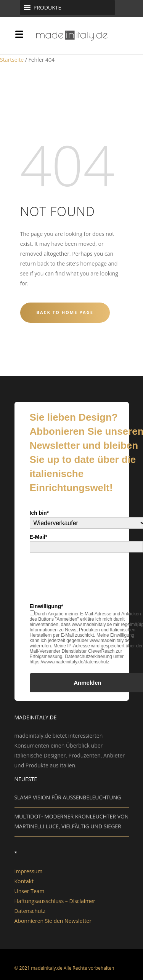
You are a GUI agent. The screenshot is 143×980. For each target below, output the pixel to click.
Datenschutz (30, 911)
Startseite (12, 60)
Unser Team (30, 891)
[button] (47, 8)
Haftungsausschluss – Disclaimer (55, 901)
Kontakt (24, 881)
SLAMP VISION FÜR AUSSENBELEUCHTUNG (68, 797)
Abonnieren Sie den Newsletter (53, 921)
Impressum (29, 871)
